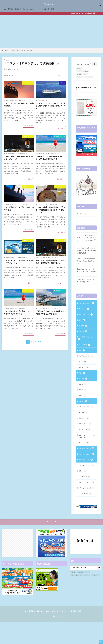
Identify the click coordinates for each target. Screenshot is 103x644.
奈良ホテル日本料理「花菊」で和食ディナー (86, 281)
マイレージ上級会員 (48, 9)
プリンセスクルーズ (85, 509)
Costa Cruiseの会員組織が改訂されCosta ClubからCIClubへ (86, 261)
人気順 (12, 75)
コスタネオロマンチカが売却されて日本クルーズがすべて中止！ (19, 158)
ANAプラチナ (89, 77)
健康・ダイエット (87, 318)
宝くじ (83, 367)
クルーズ (79, 69)
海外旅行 (20, 9)
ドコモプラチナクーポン (86, 342)
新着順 (6, 75)
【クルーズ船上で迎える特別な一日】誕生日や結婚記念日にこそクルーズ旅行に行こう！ (51, 211)
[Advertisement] (52, 32)
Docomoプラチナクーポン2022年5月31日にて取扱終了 (86, 272)
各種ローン (84, 373)
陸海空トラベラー (58, 639)
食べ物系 (84, 330)
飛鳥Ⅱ (63, 83)
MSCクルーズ (85, 494)
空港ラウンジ (85, 438)
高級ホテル (84, 426)
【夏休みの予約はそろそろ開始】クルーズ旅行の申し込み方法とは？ (51, 314)
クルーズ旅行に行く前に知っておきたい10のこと (19, 209)
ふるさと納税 (85, 349)
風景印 (83, 396)
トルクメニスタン (87, 414)
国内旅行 (84, 385)
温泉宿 (83, 391)
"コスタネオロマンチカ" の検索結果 (22, 50)
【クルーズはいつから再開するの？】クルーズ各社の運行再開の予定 (51, 158)
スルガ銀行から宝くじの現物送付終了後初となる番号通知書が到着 (86, 251)
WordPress (84, 312)
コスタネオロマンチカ (83, 71)
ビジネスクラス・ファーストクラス (86, 445)
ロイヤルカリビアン (85, 481)
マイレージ (84, 452)
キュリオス (80, 77)
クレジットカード (87, 361)
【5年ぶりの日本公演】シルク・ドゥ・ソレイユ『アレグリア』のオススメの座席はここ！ (86, 239)
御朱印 (83, 402)
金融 (82, 355)
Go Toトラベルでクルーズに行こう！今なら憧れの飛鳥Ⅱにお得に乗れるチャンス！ (51, 106)
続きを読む (28, 126)
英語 (59, 9)
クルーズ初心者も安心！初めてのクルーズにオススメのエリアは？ (19, 314)
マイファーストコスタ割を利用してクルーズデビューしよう (19, 263)
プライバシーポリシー (85, 214)
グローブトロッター (32, 9)
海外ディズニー (86, 432)
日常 (82, 324)
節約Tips (84, 335)
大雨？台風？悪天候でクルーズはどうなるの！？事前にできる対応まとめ (51, 263)
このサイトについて (85, 305)
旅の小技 (84, 420)
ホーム (4, 9)
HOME (6, 50)
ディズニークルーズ (82, 74)
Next (40, 344)
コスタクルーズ (29, 83)
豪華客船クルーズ (60, 137)
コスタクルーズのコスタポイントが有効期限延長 (19, 105)
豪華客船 (12, 9)
